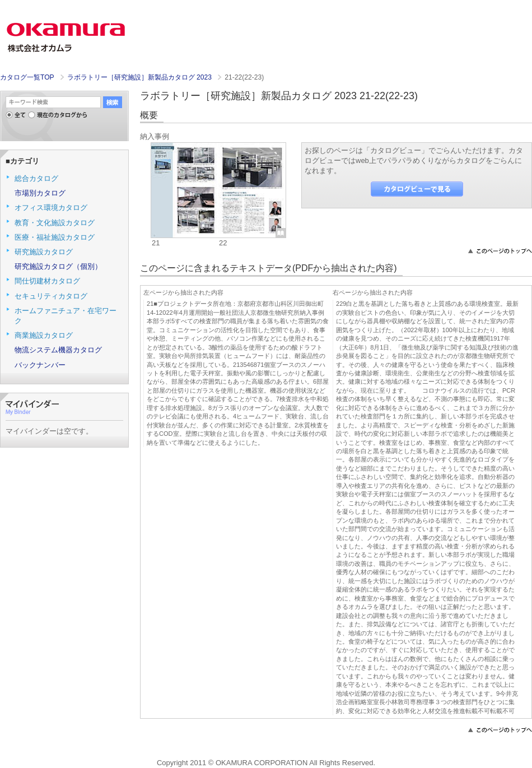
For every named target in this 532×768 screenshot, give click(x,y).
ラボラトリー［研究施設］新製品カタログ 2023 (141, 77)
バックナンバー (40, 365)
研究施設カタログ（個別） (58, 266)
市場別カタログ (40, 193)
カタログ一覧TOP (27, 77)
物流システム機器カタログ (58, 350)
